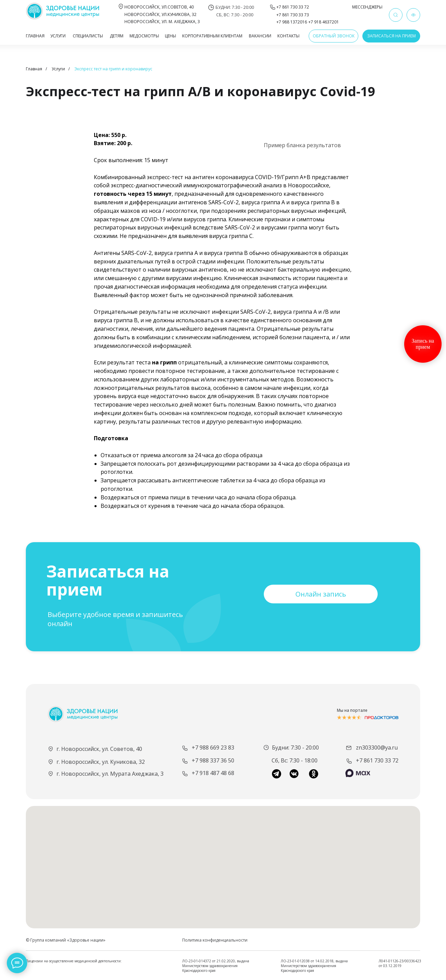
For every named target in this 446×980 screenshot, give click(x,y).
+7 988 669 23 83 (213, 747)
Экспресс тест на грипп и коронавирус (113, 69)
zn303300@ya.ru (377, 747)
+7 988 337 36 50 (213, 760)
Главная (34, 69)
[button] (333, 36)
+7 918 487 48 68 (213, 773)
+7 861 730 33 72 (377, 760)
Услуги (58, 69)
